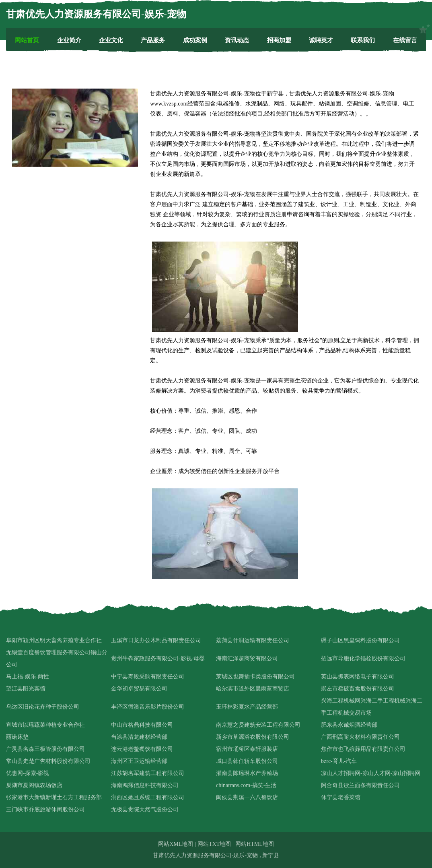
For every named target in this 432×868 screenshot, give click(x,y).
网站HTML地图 (255, 844)
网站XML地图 (176, 844)
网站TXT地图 (214, 844)
